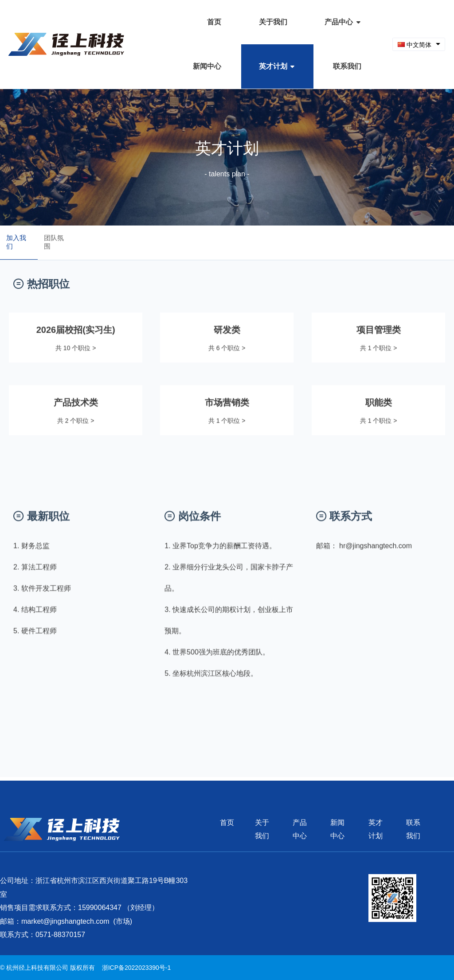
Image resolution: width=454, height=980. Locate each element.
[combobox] (419, 45)
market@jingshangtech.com (65, 921)
